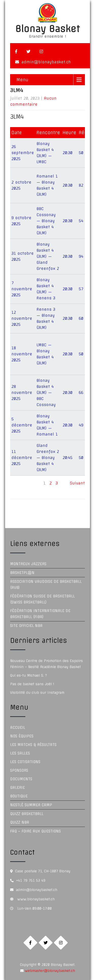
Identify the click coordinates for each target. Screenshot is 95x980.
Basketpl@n (22, 573)
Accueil (18, 728)
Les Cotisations (25, 762)
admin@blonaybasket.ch (46, 62)
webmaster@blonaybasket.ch (49, 971)
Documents (21, 779)
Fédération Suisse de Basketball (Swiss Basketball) (42, 599)
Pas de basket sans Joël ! (32, 684)
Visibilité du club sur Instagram (37, 693)
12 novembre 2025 (22, 318)
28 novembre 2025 (22, 393)
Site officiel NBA (26, 626)
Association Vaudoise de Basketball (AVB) (46, 585)
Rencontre (48, 133)
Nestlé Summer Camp (31, 805)
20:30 (68, 153)
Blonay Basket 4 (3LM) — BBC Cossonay (46, 393)
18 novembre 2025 (22, 354)
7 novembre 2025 (22, 289)
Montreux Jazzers (28, 564)
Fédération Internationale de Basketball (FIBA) (40, 614)
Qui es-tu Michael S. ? (29, 675)
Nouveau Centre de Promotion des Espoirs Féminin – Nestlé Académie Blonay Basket (46, 664)
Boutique (19, 796)
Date (17, 133)
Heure (69, 133)
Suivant (77, 483)
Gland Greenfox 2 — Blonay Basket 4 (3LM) (48, 458)
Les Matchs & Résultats (33, 745)
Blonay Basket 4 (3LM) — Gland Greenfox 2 (48, 256)
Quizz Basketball (27, 814)
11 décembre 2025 (22, 458)
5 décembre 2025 (22, 425)
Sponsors (19, 770)
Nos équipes (22, 736)
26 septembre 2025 (23, 153)
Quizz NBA (20, 822)
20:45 (68, 458)
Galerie (17, 788)
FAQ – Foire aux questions (35, 831)
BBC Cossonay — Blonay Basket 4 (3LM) (46, 221)
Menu (22, 80)
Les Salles (20, 753)
